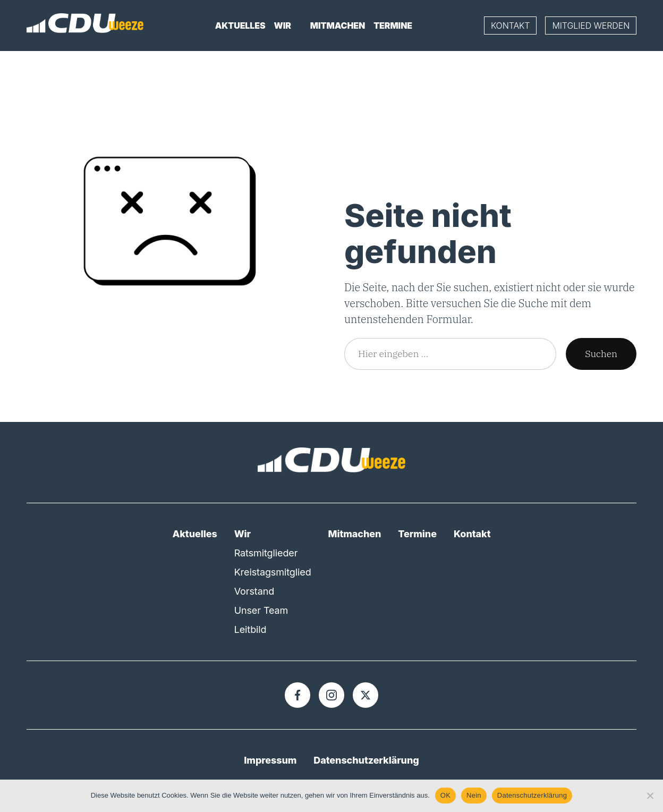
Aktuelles (240, 26)
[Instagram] (331, 695)
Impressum (270, 760)
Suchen (601, 353)
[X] (365, 695)
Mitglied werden (591, 26)
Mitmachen (338, 26)
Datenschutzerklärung (366, 760)
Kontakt (511, 26)
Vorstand (254, 591)
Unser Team (261, 610)
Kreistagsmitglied (273, 572)
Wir (283, 26)
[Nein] (650, 796)
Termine (393, 26)
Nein (474, 795)
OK (445, 795)
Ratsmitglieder (266, 552)
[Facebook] (297, 695)
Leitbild (250, 629)
